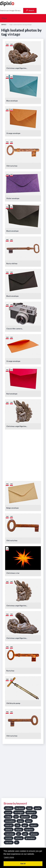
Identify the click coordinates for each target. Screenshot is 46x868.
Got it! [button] (23, 864)
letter (29, 821)
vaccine (9, 842)
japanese (25, 817)
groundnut (30, 838)
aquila (38, 808)
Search (30, 10)
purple (8, 812)
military (9, 808)
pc (19, 834)
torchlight (19, 812)
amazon (34, 834)
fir (17, 842)
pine (34, 817)
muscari (9, 825)
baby (20, 821)
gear (25, 825)
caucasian (10, 834)
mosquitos (10, 821)
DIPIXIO (4, 25)
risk (18, 825)
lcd (16, 817)
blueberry (31, 812)
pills (25, 834)
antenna (19, 838)
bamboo (29, 830)
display (19, 830)
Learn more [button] (9, 857)
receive (9, 838)
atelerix (9, 830)
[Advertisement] (23, 455)
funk (29, 808)
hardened (20, 808)
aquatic (34, 825)
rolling (8, 817)
